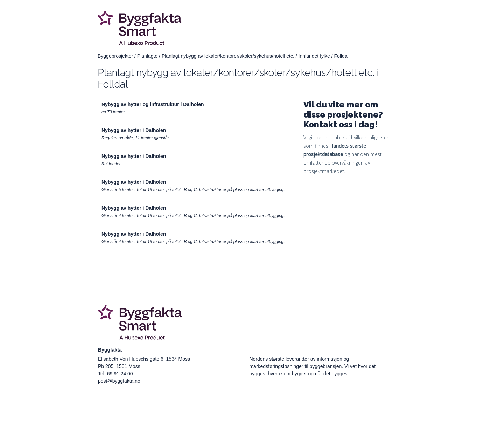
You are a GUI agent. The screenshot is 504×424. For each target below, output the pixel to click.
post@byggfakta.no (119, 381)
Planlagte (147, 56)
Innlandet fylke (314, 56)
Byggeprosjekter (115, 56)
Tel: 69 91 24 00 (115, 374)
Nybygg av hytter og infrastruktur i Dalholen (153, 104)
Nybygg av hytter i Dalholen (134, 130)
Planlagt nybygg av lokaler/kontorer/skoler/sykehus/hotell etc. (228, 56)
